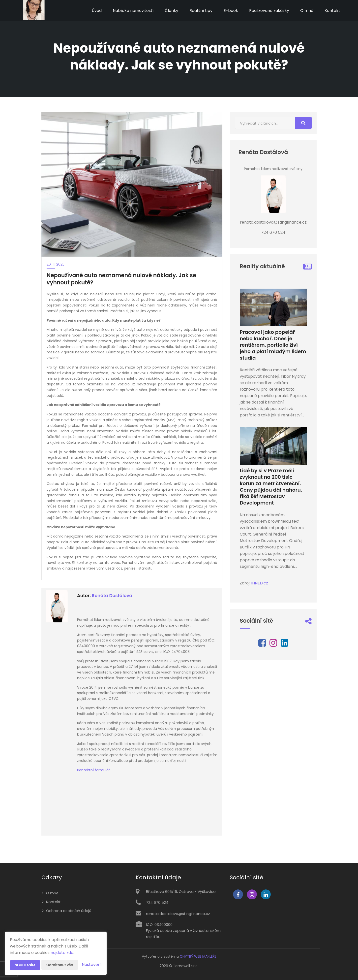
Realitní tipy (201, 11)
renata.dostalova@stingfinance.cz (178, 914)
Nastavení (92, 964)
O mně (307, 11)
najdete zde (62, 953)
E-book (231, 11)
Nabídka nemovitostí (133, 11)
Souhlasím (25, 965)
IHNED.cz (260, 583)
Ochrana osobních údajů (69, 911)
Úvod (97, 11)
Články (172, 11)
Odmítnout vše (60, 965)
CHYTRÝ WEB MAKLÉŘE (198, 956)
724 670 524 (157, 902)
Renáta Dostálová (112, 595)
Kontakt (332, 11)
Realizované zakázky (269, 11)
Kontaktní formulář (93, 770)
